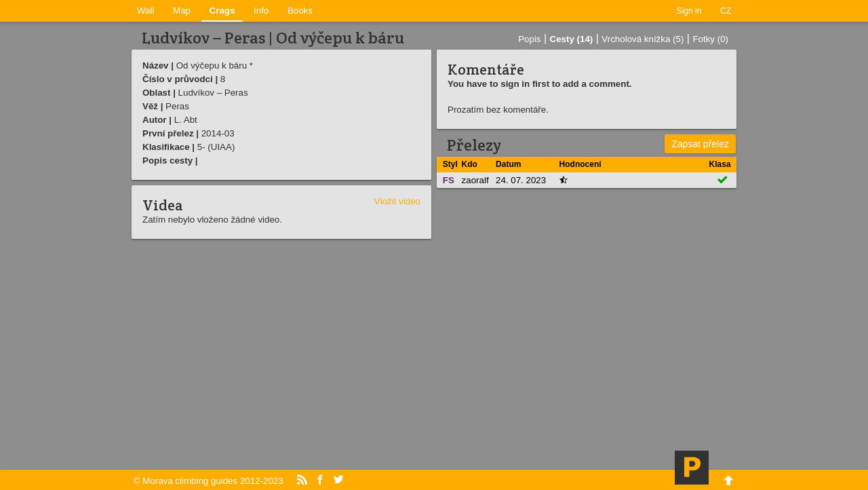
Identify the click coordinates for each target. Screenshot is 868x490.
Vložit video (397, 201)
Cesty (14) (572, 39)
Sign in (689, 11)
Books (300, 11)
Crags (222, 11)
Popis (529, 39)
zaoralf (475, 180)
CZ (726, 11)
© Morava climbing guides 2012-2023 (209, 481)
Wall (145, 11)
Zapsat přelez (700, 144)
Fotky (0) (710, 39)
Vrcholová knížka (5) (643, 39)
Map (182, 11)
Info (261, 11)
